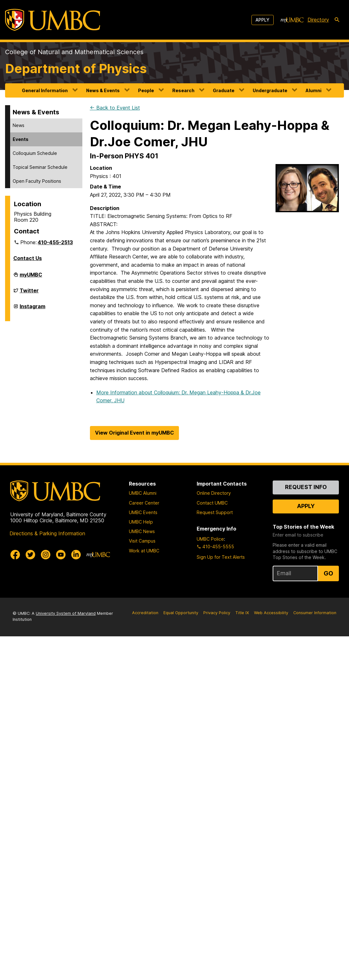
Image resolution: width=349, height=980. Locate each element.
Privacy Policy (217, 613)
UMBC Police (210, 539)
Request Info (306, 487)
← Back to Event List (115, 108)
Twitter (29, 293)
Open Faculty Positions (37, 181)
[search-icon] (337, 20)
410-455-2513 (55, 242)
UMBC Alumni (143, 493)
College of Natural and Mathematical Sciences (74, 52)
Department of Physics (76, 69)
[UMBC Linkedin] (76, 555)
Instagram (32, 309)
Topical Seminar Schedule (40, 167)
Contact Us (28, 258)
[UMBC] (53, 20)
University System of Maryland (66, 613)
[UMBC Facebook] (15, 555)
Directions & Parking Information (47, 533)
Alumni (314, 90)
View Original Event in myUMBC (134, 433)
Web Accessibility (271, 613)
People (146, 90)
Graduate (224, 90)
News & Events (103, 90)
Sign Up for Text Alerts (221, 557)
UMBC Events (143, 512)
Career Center (144, 503)
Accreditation (145, 613)
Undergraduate (270, 90)
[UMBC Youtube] (61, 555)
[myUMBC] (292, 20)
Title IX (242, 613)
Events (21, 139)
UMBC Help (141, 522)
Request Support (215, 512)
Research (183, 90)
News (19, 125)
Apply (263, 20)
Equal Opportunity (181, 613)
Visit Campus (142, 541)
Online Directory (214, 493)
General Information (45, 90)
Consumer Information (315, 613)
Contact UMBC (212, 503)
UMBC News (142, 531)
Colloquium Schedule (35, 153)
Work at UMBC (144, 551)
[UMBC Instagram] (46, 555)
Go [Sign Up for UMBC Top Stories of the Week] (328, 573)
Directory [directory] (318, 20)
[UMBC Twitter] (30, 555)
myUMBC (31, 277)
